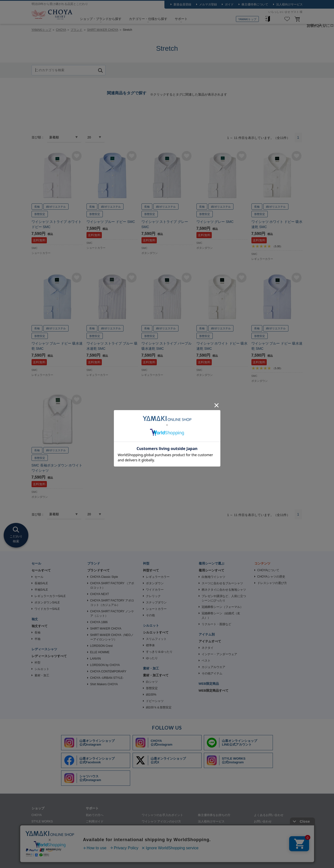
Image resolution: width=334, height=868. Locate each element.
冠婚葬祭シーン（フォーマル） (222, 607)
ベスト (206, 661)
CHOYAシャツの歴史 (271, 577)
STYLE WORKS (42, 821)
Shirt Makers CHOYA (104, 684)
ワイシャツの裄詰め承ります (217, 828)
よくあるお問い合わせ (269, 815)
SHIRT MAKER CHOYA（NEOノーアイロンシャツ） (112, 637)
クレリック (153, 596)
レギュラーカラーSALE (50, 596)
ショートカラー (156, 609)
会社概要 (63, 860)
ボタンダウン (155, 583)
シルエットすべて (156, 632)
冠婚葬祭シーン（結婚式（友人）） (221, 616)
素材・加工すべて (156, 675)
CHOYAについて (268, 570)
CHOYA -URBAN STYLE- (107, 678)
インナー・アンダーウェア (219, 654)
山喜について (40, 860)
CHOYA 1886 (99, 622)
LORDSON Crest (101, 646)
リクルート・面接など (216, 624)
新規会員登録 (182, 4)
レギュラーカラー (158, 577)
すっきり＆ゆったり (159, 652)
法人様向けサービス (289, 4)
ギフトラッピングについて (104, 841)
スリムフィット (156, 639)
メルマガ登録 (208, 4)
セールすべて (41, 570)
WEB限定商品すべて (214, 691)
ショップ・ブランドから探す (101, 19)
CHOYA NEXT (100, 594)
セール (39, 577)
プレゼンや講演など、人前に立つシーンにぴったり (224, 598)
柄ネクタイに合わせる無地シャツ (224, 590)
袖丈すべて (40, 626)
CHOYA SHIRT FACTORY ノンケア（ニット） (112, 614)
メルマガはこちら (266, 828)
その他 (150, 615)
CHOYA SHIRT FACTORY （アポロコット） (112, 585)
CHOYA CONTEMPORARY (108, 671)
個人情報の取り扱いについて (95, 860)
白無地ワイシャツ (213, 577)
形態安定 (152, 688)
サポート (181, 19)
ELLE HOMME (100, 652)
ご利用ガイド (95, 821)
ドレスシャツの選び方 (272, 583)
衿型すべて (151, 570)
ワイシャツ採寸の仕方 (101, 828)
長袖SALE (41, 583)
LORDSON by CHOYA (105, 665)
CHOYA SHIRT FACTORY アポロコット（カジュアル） (112, 603)
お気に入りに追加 (77, 156)
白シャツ (152, 682)
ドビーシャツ (155, 701)
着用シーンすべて (211, 570)
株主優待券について (255, 4)
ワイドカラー (155, 590)
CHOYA (52, 15)
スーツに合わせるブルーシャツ (222, 583)
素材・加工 (42, 675)
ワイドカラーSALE (47, 609)
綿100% (151, 695)
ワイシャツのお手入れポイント (162, 815)
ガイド (229, 4)
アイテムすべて (210, 641)
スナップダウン (156, 602)
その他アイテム (212, 673)
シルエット (42, 669)
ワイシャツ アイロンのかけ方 (161, 821)
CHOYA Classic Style (104, 577)
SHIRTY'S (38, 841)
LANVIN (96, 659)
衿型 (37, 663)
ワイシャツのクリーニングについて (165, 828)
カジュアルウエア (213, 667)
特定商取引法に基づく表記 (140, 860)
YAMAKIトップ (247, 19)
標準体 (150, 645)
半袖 (37, 639)
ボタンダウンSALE (47, 602)
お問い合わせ (263, 821)
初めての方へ (95, 815)
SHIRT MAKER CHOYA (103, 30)
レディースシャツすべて (49, 656)
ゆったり (152, 658)
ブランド (76, 30)
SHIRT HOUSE (42, 834)
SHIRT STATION (43, 828)
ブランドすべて (98, 570)
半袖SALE (41, 590)
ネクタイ (208, 648)
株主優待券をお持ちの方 (214, 815)
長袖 (37, 633)
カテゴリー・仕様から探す (148, 19)
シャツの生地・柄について (104, 834)
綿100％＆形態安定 (159, 707)
